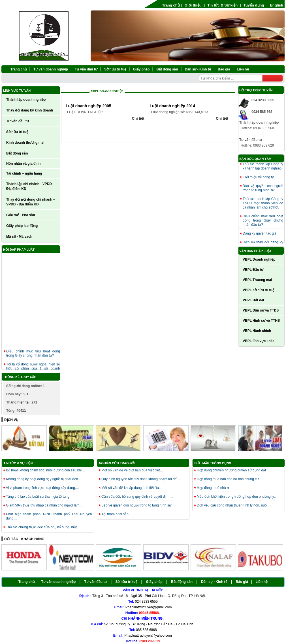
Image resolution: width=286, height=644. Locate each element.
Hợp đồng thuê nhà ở (213, 488)
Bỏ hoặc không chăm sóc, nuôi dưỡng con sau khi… (45, 470)
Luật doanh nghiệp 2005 (88, 106)
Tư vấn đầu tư (86, 69)
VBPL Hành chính (257, 331)
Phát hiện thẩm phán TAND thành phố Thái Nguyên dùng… (49, 516)
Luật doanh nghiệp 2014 (173, 106)
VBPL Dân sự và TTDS (261, 310)
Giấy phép (141, 69)
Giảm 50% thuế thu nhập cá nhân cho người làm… (44, 505)
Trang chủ (171, 5)
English (277, 5)
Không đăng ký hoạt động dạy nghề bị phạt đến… (44, 479)
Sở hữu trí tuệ (115, 69)
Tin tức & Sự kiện (222, 5)
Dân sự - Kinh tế (198, 69)
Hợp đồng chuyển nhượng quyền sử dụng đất (231, 470)
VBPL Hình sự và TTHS (261, 321)
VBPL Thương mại (257, 280)
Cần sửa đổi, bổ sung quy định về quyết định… (137, 497)
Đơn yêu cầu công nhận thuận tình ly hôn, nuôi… (234, 505)
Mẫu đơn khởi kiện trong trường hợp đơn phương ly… (237, 497)
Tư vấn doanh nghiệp (51, 69)
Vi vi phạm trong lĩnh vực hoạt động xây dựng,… (43, 488)
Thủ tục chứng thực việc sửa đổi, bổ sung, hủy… (43, 527)
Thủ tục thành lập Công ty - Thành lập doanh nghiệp (263, 166)
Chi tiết (138, 118)
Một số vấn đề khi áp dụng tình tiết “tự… (132, 488)
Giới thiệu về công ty (258, 177)
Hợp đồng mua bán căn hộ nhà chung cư (228, 479)
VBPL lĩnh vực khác (259, 341)
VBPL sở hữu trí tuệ (259, 290)
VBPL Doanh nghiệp (107, 91)
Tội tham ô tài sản (115, 514)
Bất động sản (167, 69)
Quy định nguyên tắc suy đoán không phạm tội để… (141, 479)
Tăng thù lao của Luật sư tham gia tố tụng (38, 497)
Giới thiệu (193, 5)
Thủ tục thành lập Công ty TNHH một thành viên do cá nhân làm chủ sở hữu (263, 203)
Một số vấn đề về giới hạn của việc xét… (132, 470)
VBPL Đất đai (253, 300)
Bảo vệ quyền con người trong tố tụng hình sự (263, 188)
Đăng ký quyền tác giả (260, 233)
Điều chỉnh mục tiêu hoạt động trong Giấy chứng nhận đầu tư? (33, 355)
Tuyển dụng (254, 5)
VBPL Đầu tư (253, 270)
